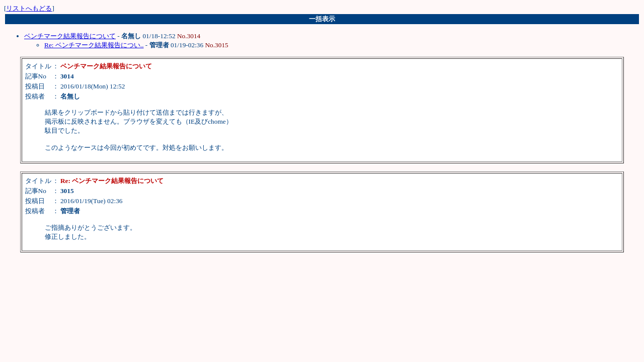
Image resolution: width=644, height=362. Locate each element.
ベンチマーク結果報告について (70, 36)
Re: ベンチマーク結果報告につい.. (94, 45)
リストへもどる (29, 8)
